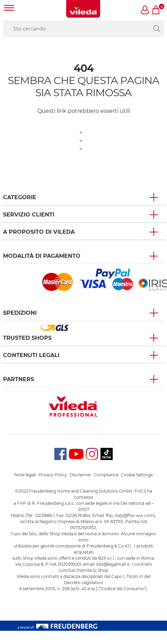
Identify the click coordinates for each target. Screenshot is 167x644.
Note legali (25, 475)
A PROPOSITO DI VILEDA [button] (39, 232)
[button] (145, 11)
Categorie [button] (20, 197)
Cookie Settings (137, 475)
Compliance (106, 475)
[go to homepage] (83, 9)
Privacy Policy (53, 475)
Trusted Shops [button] (27, 338)
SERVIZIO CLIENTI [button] (29, 215)
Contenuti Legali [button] (31, 355)
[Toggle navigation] (9, 9)
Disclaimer (80, 475)
